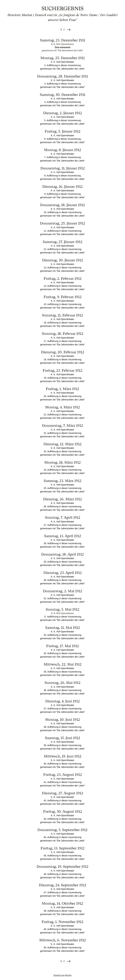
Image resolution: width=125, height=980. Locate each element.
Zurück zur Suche (62, 975)
